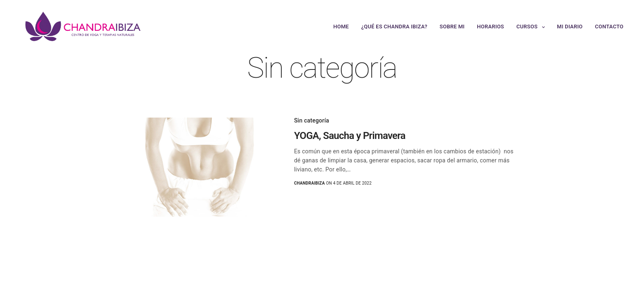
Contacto (609, 27)
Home (341, 27)
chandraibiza (309, 183)
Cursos (527, 27)
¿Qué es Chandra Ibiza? (394, 27)
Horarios (490, 27)
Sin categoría (312, 120)
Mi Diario (570, 27)
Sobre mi (452, 27)
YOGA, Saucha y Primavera (350, 136)
